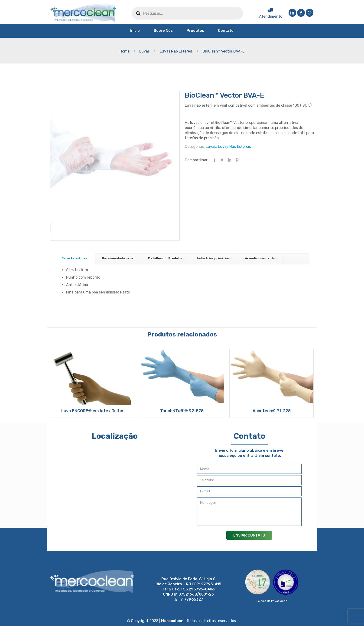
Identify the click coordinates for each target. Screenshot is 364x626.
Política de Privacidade (272, 601)
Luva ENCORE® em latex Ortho (92, 411)
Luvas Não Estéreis (176, 51)
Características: (75, 258)
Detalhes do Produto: (165, 258)
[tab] (75, 259)
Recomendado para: (118, 258)
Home (125, 51)
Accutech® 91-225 (272, 411)
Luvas (145, 51)
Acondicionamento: (261, 258)
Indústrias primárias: (214, 258)
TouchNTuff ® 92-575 (182, 411)
